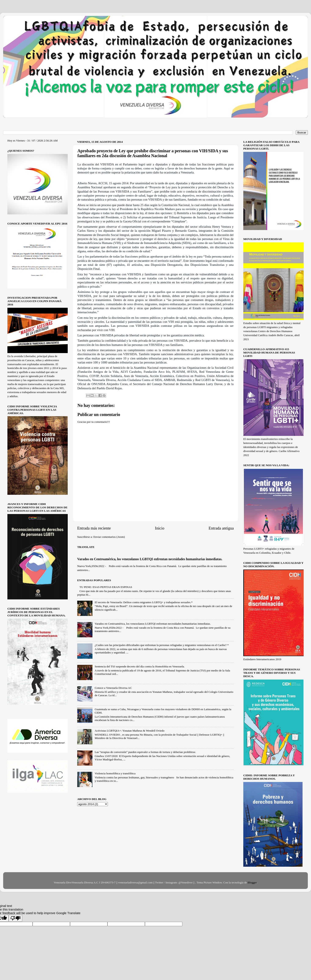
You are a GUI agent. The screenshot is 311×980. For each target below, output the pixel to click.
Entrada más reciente (94, 528)
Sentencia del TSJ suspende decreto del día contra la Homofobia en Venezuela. (140, 666)
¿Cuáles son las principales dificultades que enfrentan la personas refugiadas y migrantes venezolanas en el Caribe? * (162, 645)
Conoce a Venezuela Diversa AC (113, 688)
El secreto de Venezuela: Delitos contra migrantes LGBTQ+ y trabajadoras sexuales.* (144, 602)
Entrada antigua (221, 528)
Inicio (160, 528)
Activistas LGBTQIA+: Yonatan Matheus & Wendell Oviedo (129, 731)
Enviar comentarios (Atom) (109, 537)
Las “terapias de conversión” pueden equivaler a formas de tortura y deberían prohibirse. (145, 752)
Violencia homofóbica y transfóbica (115, 773)
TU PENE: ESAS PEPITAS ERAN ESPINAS (106, 587)
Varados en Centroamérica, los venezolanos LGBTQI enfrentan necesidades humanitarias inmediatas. (150, 559)
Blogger (252, 882)
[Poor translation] (15, 918)
